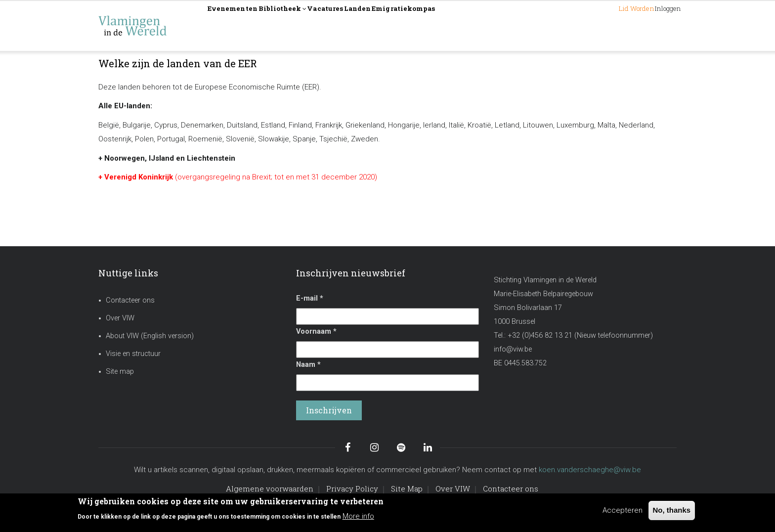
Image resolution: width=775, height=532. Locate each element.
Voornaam (316, 332)
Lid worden (602, 25)
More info (358, 516)
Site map (120, 372)
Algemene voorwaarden (270, 488)
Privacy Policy (352, 488)
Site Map (407, 488)
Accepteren (623, 510)
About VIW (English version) (150, 336)
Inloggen (657, 25)
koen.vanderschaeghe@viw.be (590, 470)
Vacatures (373, 25)
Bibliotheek (312, 26)
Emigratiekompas (486, 25)
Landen (421, 25)
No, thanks (672, 510)
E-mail (310, 298)
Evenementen (243, 25)
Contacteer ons (130, 300)
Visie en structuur (133, 354)
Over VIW (120, 318)
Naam (308, 365)
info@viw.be (513, 349)
